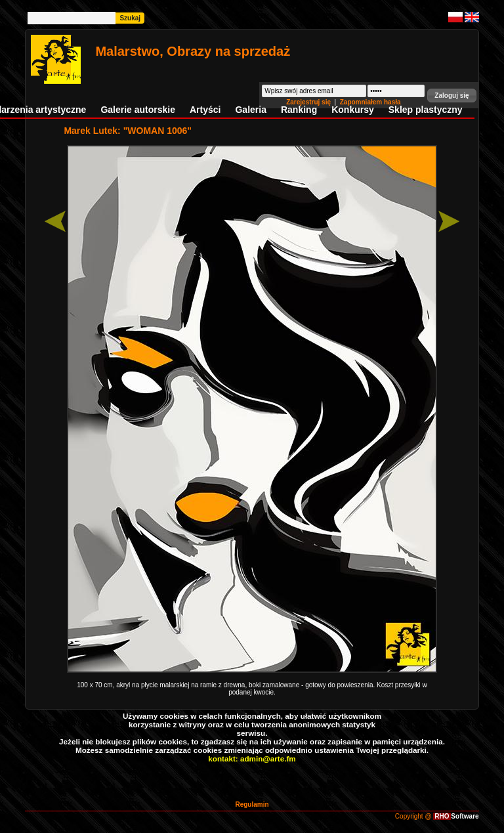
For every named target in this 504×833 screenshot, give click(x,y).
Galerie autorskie (138, 110)
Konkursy (353, 110)
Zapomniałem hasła (370, 102)
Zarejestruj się (309, 102)
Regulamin (252, 804)
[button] (451, 96)
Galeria (250, 110)
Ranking (299, 110)
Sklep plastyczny (426, 110)
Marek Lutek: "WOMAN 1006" (128, 131)
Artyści (205, 110)
